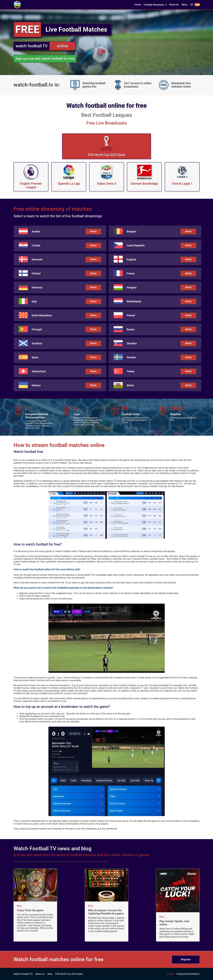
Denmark (37, 259)
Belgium (132, 232)
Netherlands (134, 301)
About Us (174, 5)
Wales (130, 385)
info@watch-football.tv (188, 974)
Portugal (37, 329)
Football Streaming (154, 5)
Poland (131, 315)
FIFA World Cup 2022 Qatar (69, 974)
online (62, 46)
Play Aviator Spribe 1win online (174, 923)
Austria (36, 232)
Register (186, 959)
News (185, 5)
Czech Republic (136, 246)
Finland (36, 273)
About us (40, 974)
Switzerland (39, 371)
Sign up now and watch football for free (45, 59)
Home (138, 5)
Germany (37, 287)
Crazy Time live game (30, 910)
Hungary (132, 287)
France (131, 273)
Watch (93, 231)
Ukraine (36, 385)
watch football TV (32, 46)
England (131, 259)
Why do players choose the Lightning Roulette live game (106, 912)
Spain (35, 357)
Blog (19, 906)
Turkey (131, 371)
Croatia (36, 246)
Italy (34, 301)
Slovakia (132, 343)
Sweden (131, 357)
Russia (131, 329)
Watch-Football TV (23, 974)
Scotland (37, 343)
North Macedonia (42, 315)
